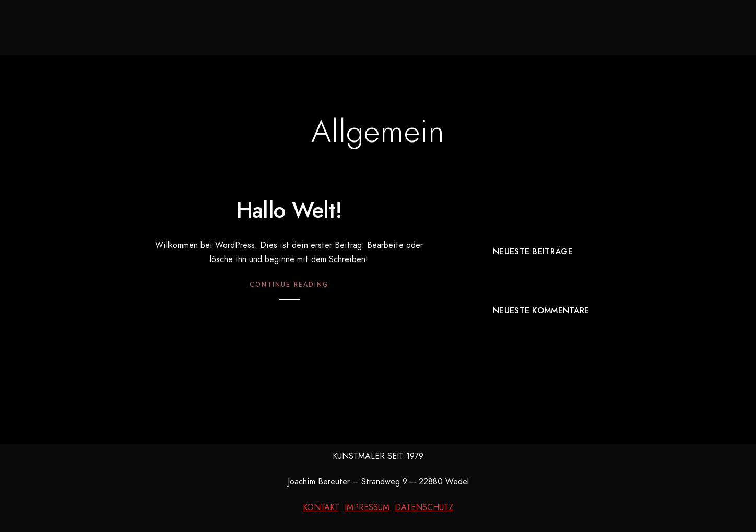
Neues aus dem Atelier (257, 26)
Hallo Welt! (289, 210)
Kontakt (547, 26)
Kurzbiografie (470, 26)
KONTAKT (321, 507)
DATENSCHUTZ (424, 507)
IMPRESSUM (367, 507)
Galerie (352, 26)
